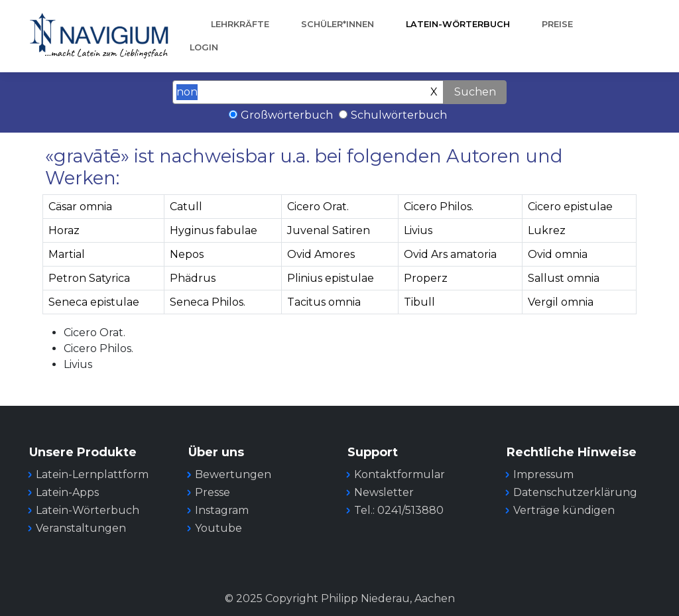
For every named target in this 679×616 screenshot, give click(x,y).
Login (204, 47)
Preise (557, 24)
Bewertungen (233, 474)
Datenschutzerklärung (575, 492)
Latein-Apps (67, 492)
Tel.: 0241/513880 (399, 510)
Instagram (222, 510)
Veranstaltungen (81, 528)
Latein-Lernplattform (92, 474)
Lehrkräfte (240, 24)
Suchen (475, 92)
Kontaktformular (400, 474)
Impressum (543, 474)
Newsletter (384, 492)
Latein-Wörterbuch (458, 24)
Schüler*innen (338, 24)
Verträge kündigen (564, 510)
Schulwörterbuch (399, 115)
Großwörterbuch (287, 115)
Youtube (218, 528)
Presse (213, 492)
